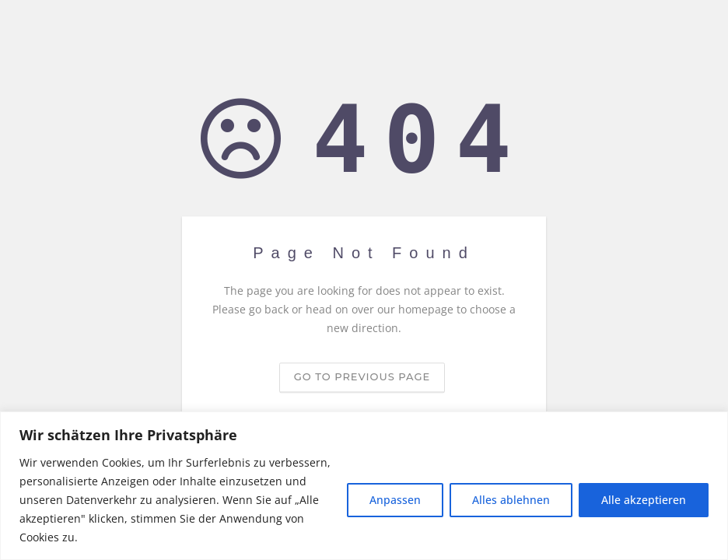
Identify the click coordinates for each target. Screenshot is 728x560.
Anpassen (395, 500)
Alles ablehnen (511, 500)
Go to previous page (362, 377)
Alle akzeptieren (644, 500)
